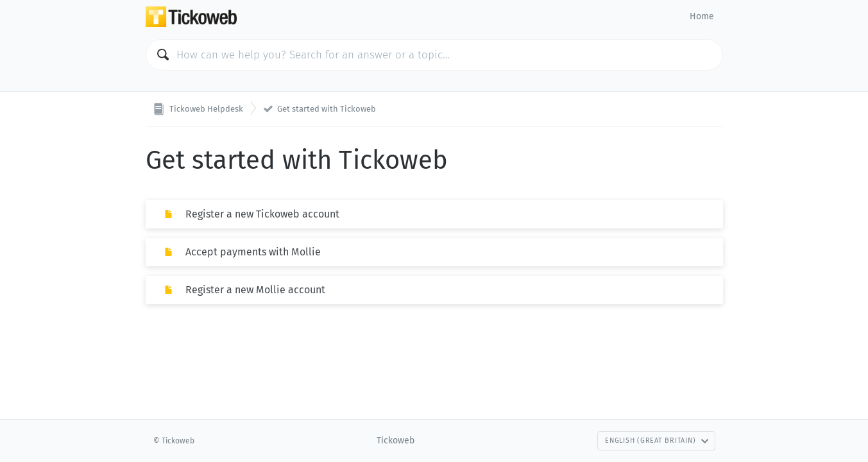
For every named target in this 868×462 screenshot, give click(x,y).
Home (702, 16)
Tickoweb (396, 441)
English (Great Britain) (657, 441)
